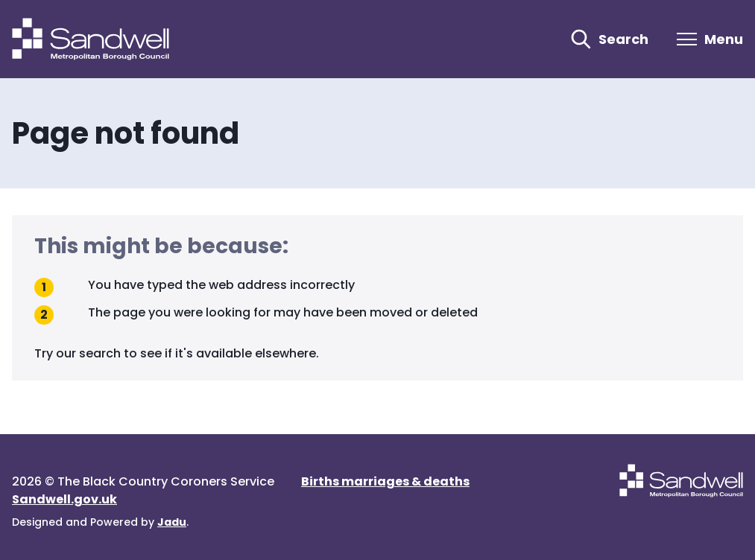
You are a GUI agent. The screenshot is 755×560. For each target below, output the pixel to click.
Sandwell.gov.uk (64, 499)
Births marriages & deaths (385, 481)
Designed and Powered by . (100, 522)
